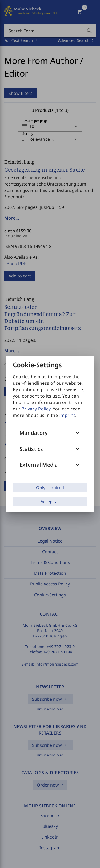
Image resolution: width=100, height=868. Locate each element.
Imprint (67, 415)
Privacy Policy (36, 409)
